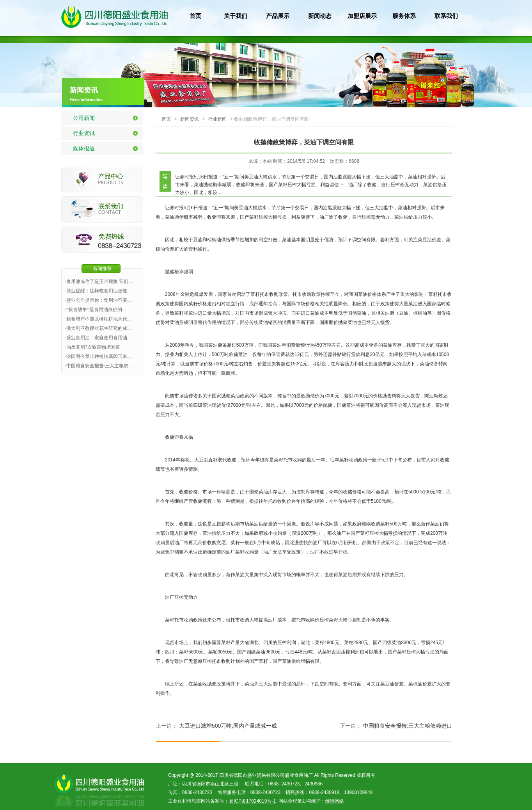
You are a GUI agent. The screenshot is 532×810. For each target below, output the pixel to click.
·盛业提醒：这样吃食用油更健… (98, 291)
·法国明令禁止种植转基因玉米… (98, 356)
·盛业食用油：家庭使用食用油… (98, 338)
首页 (166, 119)
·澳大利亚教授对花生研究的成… (98, 328)
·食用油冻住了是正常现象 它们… (99, 281)
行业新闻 (217, 119)
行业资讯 (84, 133)
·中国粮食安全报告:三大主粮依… (99, 366)
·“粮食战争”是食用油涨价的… (96, 310)
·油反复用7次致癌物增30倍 (93, 347)
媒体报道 (84, 148)
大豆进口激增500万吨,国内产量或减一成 (228, 726)
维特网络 (335, 801)
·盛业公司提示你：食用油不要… (98, 300)
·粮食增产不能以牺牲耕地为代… (98, 319)
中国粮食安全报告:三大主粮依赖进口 (408, 726)
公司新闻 (84, 118)
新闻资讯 (190, 119)
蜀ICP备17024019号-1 (252, 801)
